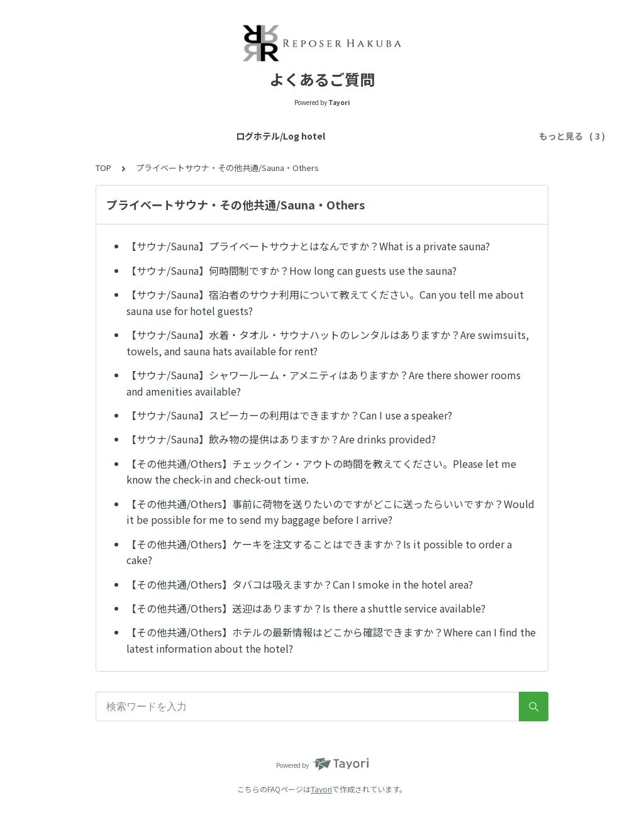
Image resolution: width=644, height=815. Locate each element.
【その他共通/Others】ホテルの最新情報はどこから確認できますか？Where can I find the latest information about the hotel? (331, 640)
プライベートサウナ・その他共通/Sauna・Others (407, 136)
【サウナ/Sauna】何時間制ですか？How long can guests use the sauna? (291, 270)
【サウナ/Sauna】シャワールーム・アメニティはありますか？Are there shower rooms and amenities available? (324, 383)
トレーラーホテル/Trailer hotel (223, 136)
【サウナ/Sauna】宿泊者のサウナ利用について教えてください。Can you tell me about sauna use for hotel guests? (325, 302)
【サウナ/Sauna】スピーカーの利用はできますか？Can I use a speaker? (289, 415)
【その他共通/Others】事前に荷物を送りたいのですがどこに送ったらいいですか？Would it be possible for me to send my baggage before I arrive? (330, 512)
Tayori (321, 789)
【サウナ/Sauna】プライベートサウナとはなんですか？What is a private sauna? (308, 246)
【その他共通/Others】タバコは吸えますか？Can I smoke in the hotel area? (300, 584)
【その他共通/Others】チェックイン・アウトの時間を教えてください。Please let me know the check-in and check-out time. (321, 472)
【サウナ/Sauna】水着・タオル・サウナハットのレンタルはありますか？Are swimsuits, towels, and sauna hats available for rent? (328, 343)
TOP (103, 168)
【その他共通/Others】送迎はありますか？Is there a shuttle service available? (306, 608)
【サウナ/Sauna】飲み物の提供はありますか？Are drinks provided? (281, 439)
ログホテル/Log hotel (97, 136)
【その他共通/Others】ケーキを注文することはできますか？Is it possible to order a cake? (319, 552)
